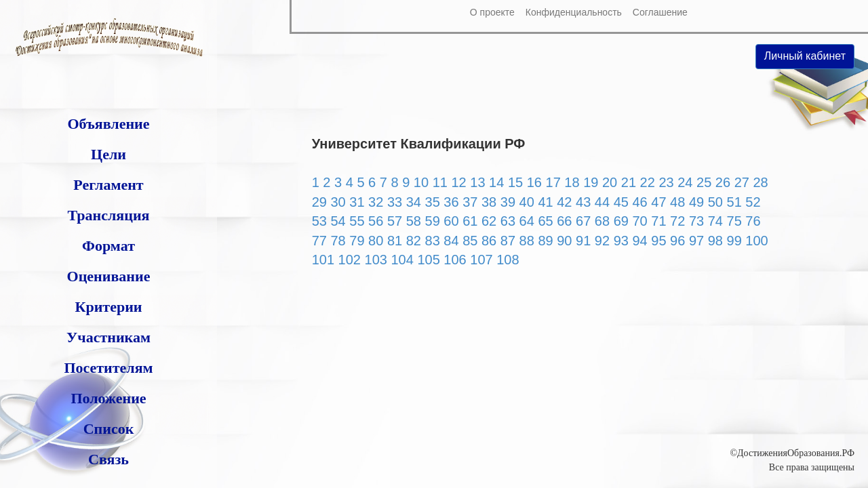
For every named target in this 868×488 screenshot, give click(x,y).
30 (338, 202)
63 (508, 221)
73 (696, 221)
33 (395, 202)
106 (455, 260)
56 (376, 221)
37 (470, 202)
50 (715, 202)
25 (704, 182)
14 (496, 182)
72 (677, 221)
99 (734, 241)
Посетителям (108, 368)
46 (639, 202)
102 (350, 260)
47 (658, 202)
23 (666, 182)
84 (451, 241)
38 (489, 202)
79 (357, 241)
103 (376, 260)
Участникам (108, 337)
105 (428, 260)
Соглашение (660, 12)
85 (470, 241)
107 (481, 260)
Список (109, 429)
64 (527, 221)
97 (696, 241)
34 (414, 202)
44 (602, 202)
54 (338, 221)
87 (508, 241)
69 (621, 221)
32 (376, 202)
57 (395, 221)
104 (402, 260)
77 (319, 241)
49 (696, 202)
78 (338, 241)
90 (564, 241)
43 (583, 202)
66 (564, 221)
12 (458, 182)
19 (591, 182)
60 (451, 221)
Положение (108, 398)
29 (319, 202)
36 (451, 202)
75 (734, 221)
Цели (108, 154)
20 (610, 182)
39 (508, 202)
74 (715, 221)
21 (629, 182)
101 (323, 260)
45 (621, 202)
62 (489, 221)
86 (489, 241)
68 (602, 221)
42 (564, 202)
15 (515, 182)
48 (677, 202)
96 (677, 241)
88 (527, 241)
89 (545, 241)
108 (508, 260)
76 (753, 221)
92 (602, 241)
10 (421, 182)
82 (414, 241)
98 (715, 241)
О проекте (492, 12)
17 (553, 182)
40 (527, 202)
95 (658, 241)
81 (395, 241)
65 (545, 221)
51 (734, 202)
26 (723, 182)
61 (470, 221)
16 (534, 182)
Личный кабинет (805, 56)
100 (756, 241)
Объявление (108, 124)
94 (639, 241)
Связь (108, 459)
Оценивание (109, 276)
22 (648, 182)
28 (760, 182)
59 (433, 221)
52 (753, 202)
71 (658, 221)
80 (376, 241)
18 (572, 182)
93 (621, 241)
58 (414, 221)
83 (433, 241)
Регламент (108, 185)
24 (685, 182)
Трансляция (108, 215)
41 (545, 202)
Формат (108, 246)
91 (583, 241)
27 (742, 182)
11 (440, 182)
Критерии (108, 307)
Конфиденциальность (574, 12)
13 (477, 182)
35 (433, 202)
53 (319, 221)
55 (357, 221)
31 (357, 202)
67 (583, 221)
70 (639, 221)
